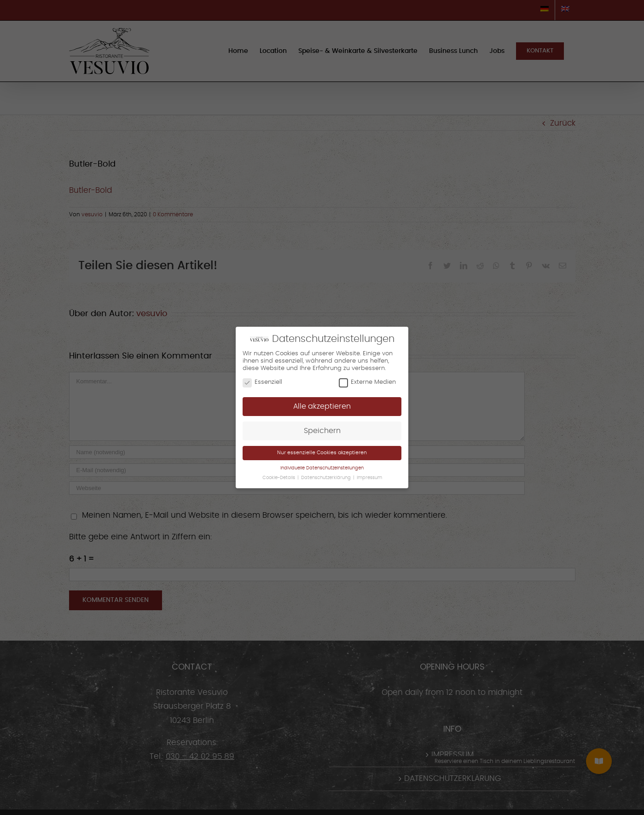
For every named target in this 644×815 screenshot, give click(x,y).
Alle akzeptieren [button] (322, 406)
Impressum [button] (369, 478)
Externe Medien (367, 382)
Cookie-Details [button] (279, 478)
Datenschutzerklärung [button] (327, 478)
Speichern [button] (322, 431)
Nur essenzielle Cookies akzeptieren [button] (322, 453)
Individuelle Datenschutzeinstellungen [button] (322, 468)
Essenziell (262, 382)
